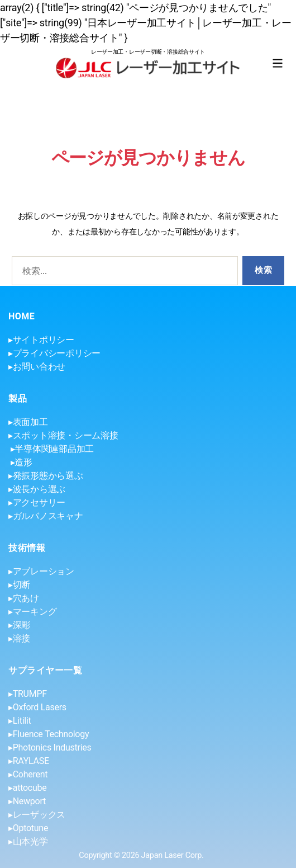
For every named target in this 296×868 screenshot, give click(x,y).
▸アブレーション (41, 571)
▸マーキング (32, 612)
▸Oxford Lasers (37, 707)
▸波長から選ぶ (37, 489)
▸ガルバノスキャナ (46, 516)
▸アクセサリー (37, 503)
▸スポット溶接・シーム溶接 (63, 435)
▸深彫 (19, 625)
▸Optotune (28, 828)
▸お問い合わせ (37, 367)
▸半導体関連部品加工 (52, 449)
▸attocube (27, 788)
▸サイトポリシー (41, 340)
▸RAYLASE (29, 761)
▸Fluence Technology (49, 734)
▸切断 (19, 585)
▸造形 (22, 462)
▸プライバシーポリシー (54, 353)
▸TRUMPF (28, 694)
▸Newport (27, 801)
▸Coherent (28, 774)
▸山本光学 (28, 841)
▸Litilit (20, 721)
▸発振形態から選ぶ (46, 476)
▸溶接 (19, 638)
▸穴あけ (24, 598)
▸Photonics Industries (50, 747)
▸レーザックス (37, 815)
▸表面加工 (28, 422)
